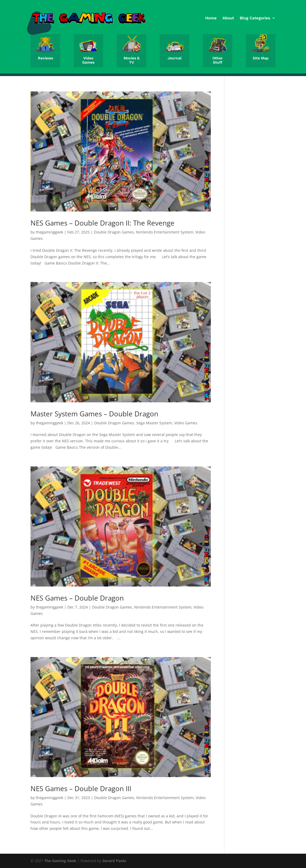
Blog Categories (255, 18)
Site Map (261, 58)
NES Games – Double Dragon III (81, 788)
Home (211, 18)
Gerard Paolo (114, 861)
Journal (174, 58)
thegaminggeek (49, 232)
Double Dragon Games (114, 232)
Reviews (45, 58)
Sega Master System (154, 423)
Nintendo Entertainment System (165, 232)
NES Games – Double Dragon (77, 598)
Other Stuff (218, 60)
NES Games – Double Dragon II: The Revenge (102, 223)
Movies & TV (132, 60)
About (228, 18)
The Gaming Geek (60, 861)
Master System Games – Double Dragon (94, 414)
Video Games (88, 60)
